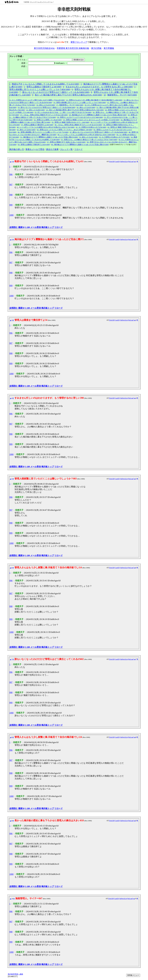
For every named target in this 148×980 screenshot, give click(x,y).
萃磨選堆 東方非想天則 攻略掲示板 (73, 48)
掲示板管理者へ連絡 (15, 976)
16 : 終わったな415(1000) (46, 107)
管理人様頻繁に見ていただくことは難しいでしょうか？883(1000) (40, 91)
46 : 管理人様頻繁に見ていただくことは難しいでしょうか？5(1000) (43, 134)
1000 (11, 217)
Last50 (117, 163)
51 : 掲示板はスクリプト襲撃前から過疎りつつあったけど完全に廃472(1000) (49, 139)
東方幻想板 (96, 48)
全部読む (14, 229)
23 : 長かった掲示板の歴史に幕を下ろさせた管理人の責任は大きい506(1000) (75, 112)
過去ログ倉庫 (52, 151)
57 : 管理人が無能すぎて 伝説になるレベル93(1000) (66, 144)
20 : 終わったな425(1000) (86, 109)
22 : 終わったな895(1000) (35, 112)
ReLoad (131, 163)
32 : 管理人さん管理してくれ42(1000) (48, 122)
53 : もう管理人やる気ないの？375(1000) (114, 139)
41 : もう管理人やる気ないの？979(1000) (91, 129)
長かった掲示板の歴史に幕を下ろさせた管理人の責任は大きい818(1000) (68, 97)
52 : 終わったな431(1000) (88, 139)
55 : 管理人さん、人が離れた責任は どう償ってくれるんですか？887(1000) (89, 142)
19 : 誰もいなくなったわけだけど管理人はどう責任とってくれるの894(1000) (46, 109)
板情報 (27, 2)
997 (11, 187)
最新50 (21, 229)
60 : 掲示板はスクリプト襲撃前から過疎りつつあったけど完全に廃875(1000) (80, 146)
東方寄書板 (109, 48)
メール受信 (36, 229)
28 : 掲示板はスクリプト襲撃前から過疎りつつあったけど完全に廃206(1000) (98, 117)
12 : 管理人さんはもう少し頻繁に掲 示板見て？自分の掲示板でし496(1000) (94, 102)
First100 (112, 163)
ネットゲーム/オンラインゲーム (41, 2)
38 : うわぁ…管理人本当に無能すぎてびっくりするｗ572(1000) (78, 127)
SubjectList (124, 163)
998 (11, 197)
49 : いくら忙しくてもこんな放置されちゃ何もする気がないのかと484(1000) (86, 137)
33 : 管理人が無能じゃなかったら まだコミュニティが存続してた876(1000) (91, 122)
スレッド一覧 (66, 151)
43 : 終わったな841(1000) (26, 132)
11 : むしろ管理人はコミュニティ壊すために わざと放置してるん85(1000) (37, 102)
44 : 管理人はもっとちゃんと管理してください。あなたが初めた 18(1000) (64, 132)
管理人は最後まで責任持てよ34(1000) (44, 89)
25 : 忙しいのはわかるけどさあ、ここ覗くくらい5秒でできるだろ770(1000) (63, 114)
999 (11, 207)
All (108, 163)
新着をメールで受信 (35, 151)
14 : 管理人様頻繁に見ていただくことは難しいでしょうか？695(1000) (80, 104)
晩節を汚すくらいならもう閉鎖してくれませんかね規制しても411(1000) (46, 86)
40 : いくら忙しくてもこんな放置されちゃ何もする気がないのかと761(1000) (46, 129)
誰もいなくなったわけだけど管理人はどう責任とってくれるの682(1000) (56, 94)
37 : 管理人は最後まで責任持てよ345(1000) (37, 127)
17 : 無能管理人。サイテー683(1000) (70, 107)
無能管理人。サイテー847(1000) (122, 97)
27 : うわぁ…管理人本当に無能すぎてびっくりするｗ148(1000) (44, 117)
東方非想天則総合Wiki (44, 48)
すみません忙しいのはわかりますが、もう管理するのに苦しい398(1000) (99, 89)
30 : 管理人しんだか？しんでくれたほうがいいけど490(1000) (80, 119)
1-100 (27, 229)
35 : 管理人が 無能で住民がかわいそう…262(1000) (70, 124)
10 (105, 97)
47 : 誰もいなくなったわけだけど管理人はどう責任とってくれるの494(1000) (99, 134)
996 (11, 176)
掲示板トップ (48, 229)
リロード (78, 151)
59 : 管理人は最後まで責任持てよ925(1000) (34, 146)
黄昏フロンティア (79, 42)
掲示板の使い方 (17, 151)
